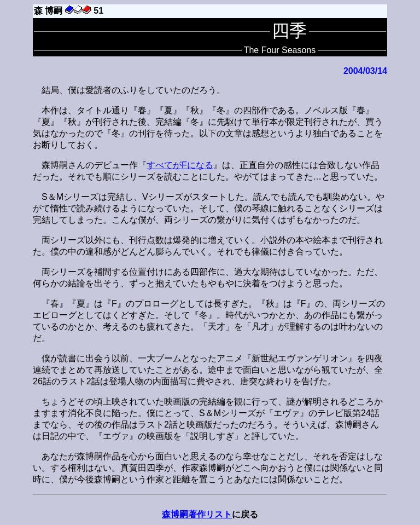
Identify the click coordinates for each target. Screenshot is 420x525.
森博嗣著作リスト (197, 514)
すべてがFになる (180, 165)
